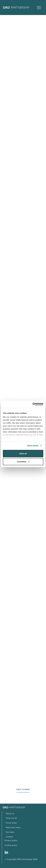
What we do (11, 818)
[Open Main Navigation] (39, 8)
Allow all (23, 453)
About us (10, 814)
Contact (9, 837)
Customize (23, 462)
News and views (13, 828)
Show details (33, 446)
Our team (10, 832)
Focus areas (11, 823)
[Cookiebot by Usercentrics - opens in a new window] (33, 404)
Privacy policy (11, 841)
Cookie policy (11, 845)
